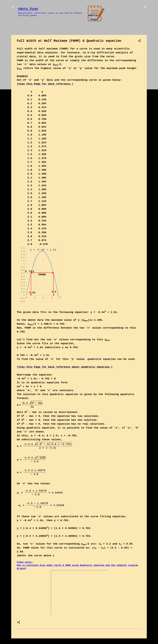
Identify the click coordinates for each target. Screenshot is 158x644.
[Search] (145, 8)
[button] (140, 41)
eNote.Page (28, 9)
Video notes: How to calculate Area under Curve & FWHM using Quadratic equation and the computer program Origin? (77, 565)
